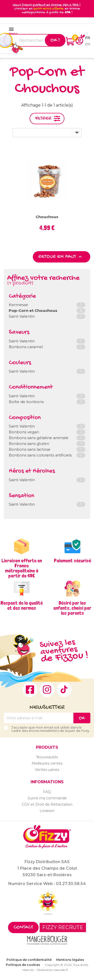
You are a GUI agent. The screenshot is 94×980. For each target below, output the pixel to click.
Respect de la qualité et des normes (22, 605)
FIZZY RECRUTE (63, 927)
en (88, 44)
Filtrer (43, 119)
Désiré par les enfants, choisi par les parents (72, 608)
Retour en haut (61, 257)
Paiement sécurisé (72, 561)
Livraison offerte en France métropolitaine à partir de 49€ (22, 568)
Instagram (47, 690)
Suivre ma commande (47, 798)
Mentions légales (70, 960)
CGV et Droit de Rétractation (47, 804)
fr (88, 38)
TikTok (64, 690)
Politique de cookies (23, 965)
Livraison (47, 811)
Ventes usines (47, 770)
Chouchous (47, 217)
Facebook (30, 690)
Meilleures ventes (47, 763)
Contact (23, 927)
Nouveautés (47, 757)
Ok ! (55, 40)
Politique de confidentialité (29, 960)
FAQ (47, 792)
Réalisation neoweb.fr (53, 970)
